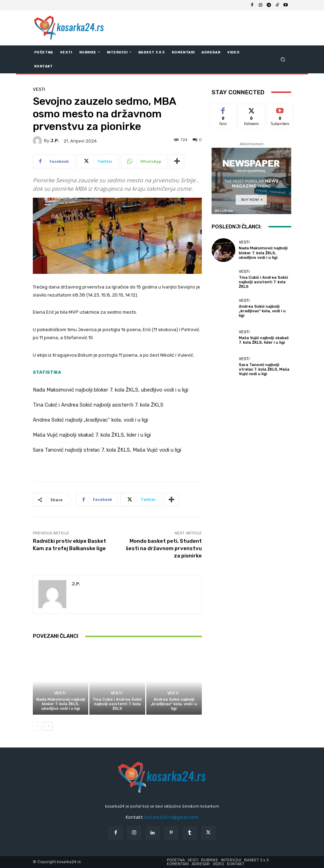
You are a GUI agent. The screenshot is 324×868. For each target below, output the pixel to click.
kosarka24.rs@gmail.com (171, 817)
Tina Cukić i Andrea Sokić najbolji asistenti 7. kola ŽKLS (98, 405)
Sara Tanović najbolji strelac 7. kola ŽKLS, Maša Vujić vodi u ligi (107, 450)
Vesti (39, 89)
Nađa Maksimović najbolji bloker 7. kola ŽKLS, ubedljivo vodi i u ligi (111, 390)
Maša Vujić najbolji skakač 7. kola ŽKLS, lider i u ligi (92, 435)
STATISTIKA (47, 372)
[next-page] (48, 726)
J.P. (55, 141)
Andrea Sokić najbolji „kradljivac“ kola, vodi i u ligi (90, 420)
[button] (283, 59)
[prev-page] (37, 726)
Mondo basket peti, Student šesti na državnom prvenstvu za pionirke (164, 548)
